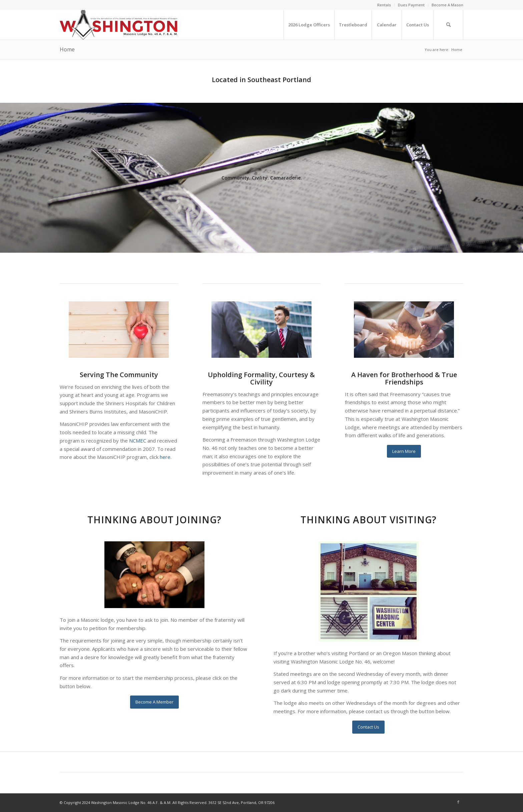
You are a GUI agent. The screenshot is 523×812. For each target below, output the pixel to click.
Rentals (384, 5)
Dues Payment (411, 5)
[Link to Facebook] (458, 802)
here (165, 457)
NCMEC (138, 441)
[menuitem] (384, 5)
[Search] (448, 25)
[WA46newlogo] (119, 25)
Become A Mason (447, 5)
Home (67, 49)
